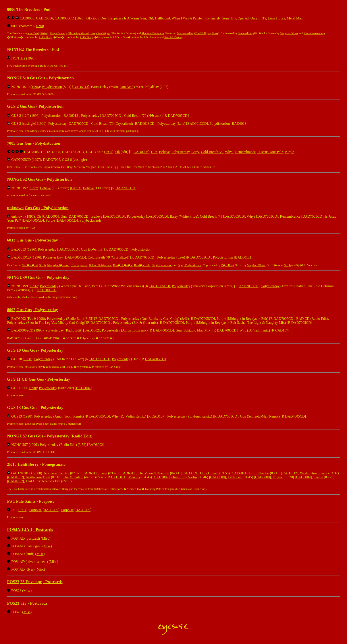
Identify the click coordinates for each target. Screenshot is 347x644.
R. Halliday (45, 37)
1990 (80, 18)
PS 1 (11, 501)
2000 (37, 473)
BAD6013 (81, 87)
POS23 (13, 582)
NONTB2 (15, 49)
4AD (28, 530)
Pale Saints (26, 501)
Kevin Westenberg (314, 33)
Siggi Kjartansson (162, 265)
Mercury (134, 477)
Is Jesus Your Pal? (270, 152)
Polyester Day (53, 257)
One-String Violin (184, 477)
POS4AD (15, 530)
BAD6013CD (145, 124)
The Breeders (28, 9)
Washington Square (314, 473)
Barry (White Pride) (184, 216)
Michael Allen (185, 33)
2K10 (12, 464)
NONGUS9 (17, 277)
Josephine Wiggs (100, 33)
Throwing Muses (78, 33)
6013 (11, 240)
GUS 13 (14, 407)
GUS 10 (14, 350)
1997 (109, 152)
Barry (195, 152)
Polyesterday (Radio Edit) (70, 436)
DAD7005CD (111, 116)
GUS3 (76, 188)
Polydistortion (61, 78)
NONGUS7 (17, 436)
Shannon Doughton (153, 33)
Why (243, 330)
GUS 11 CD (17, 379)
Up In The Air (259, 473)
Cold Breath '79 (135, 116)
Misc (46, 538)
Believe (164, 152)
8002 (11, 310)
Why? (229, 152)
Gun (154, 152)
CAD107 (282, 330)
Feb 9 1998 (36, 319)
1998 (39, 330)
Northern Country (57, 473)
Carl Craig (66, 367)
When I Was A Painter (187, 18)
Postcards (44, 530)
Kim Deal (33, 33)
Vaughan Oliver (289, 33)
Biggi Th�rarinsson (190, 265)
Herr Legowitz (79, 265)
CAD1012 (290, 473)
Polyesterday (90, 116)
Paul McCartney (174, 37)
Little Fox (235, 477)
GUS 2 (13, 106)
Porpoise (47, 501)
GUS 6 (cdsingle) (74, 160)
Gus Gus (38, 78)
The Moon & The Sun (153, 473)
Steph (151, 167)
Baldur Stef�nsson (100, 265)
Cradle (318, 477)
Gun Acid (127, 87)
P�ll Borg (227, 265)
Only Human (209, 473)
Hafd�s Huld (142, 265)
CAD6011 (90, 473)
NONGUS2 (17, 179)
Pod (47, 9)
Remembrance (245, 152)
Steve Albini (245, 33)
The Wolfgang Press (207, 33)
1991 (23, 510)
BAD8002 (92, 330)
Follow (278, 477)
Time (103, 473)
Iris (233, 18)
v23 (23, 603)
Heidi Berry (28, 464)
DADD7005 (52, 160)
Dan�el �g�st (123, 265)
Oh (118, 152)
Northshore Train (38, 477)
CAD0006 (141, 152)
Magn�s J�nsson (58, 265)
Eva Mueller (140, 167)
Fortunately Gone (217, 18)
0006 (11, 9)
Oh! (150, 18)
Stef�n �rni (30, 265)
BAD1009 (51, 510)
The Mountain (73, 477)
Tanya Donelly (58, 33)
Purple (289, 152)
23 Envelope (31, 582)
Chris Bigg (112, 167)
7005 (11, 143)
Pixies (44, 33)
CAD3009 (190, 473)
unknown (15, 208)
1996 (35, 87)
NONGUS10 (18, 78)
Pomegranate (54, 464)
